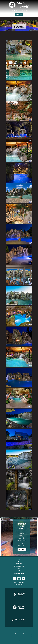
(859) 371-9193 (22, 545)
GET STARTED (22, 549)
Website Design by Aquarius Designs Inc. (19, 640)
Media (19, 570)
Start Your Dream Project (19, 574)
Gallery (19, 569)
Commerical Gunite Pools (19, 567)
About (19, 562)
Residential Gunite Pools (19, 565)
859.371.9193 (24, 11)
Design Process (19, 563)
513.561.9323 (14, 11)
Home (19, 560)
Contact (19, 572)
